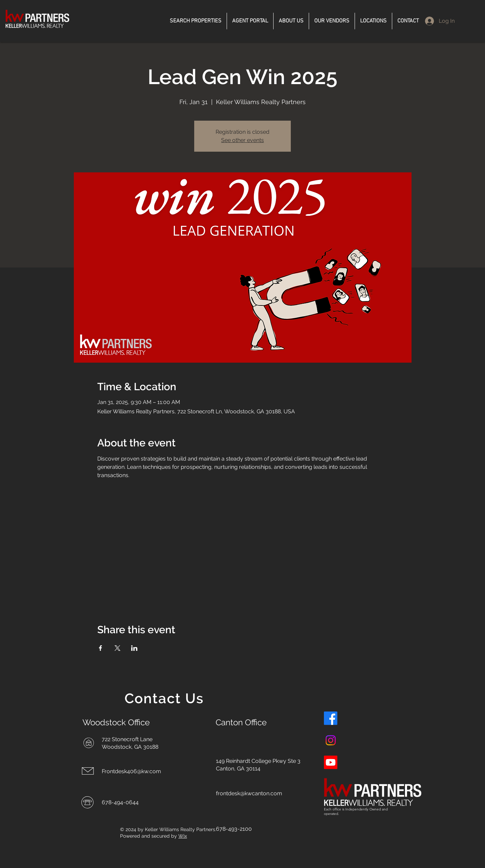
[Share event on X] (117, 648)
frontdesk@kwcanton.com (249, 793)
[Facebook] (331, 718)
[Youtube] (331, 762)
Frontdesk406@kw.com (131, 771)
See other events (243, 140)
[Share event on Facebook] (101, 648)
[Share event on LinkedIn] (134, 648)
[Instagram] (331, 740)
